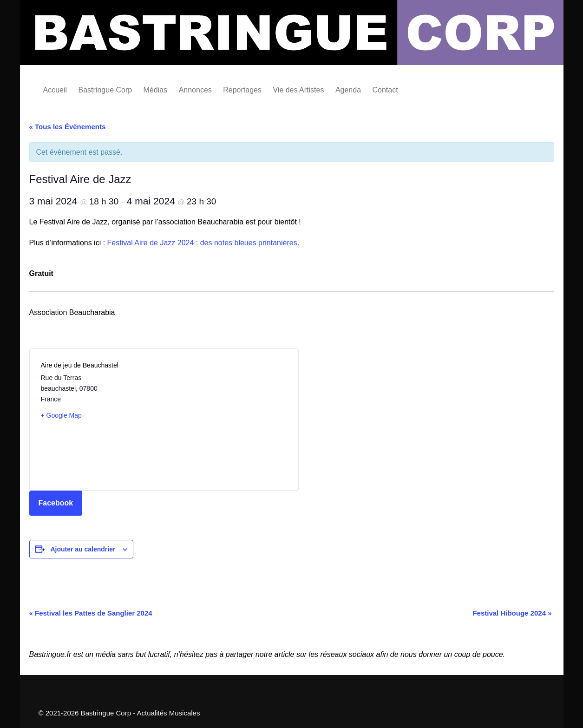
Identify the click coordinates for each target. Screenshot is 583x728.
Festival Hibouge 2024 (512, 613)
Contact (385, 90)
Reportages (242, 90)
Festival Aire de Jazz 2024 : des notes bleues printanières (202, 243)
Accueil (55, 90)
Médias (156, 90)
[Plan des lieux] (226, 420)
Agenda (348, 90)
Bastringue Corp (105, 90)
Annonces (195, 90)
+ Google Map (61, 415)
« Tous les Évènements (68, 127)
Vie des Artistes (298, 90)
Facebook (56, 503)
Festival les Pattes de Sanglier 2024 (91, 613)
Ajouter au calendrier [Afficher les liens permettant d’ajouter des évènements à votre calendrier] (83, 549)
